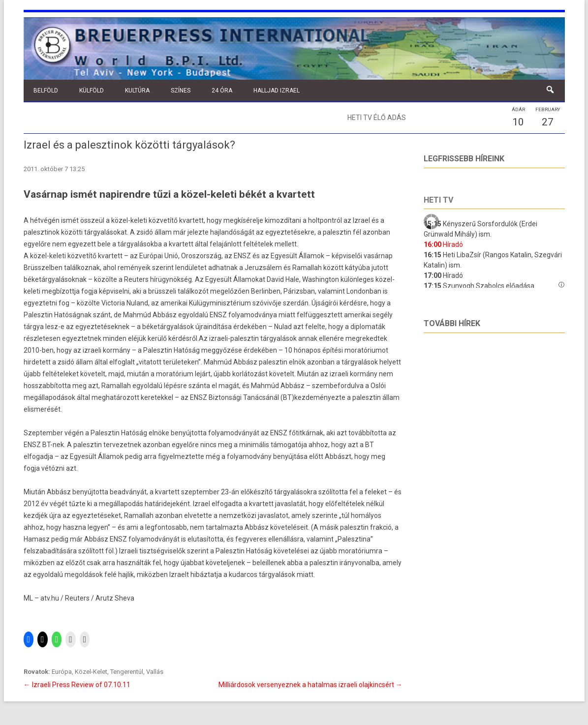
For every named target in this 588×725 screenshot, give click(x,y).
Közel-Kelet (91, 672)
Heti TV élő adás (377, 118)
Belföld (46, 91)
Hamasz (37, 539)
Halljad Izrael (277, 91)
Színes (181, 91)
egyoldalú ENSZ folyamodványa (228, 315)
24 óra (222, 91)
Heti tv (438, 200)
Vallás (155, 672)
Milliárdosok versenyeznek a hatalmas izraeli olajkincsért (310, 685)
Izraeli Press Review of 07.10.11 (77, 685)
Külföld (92, 91)
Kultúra (137, 91)
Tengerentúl (127, 672)
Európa (62, 672)
